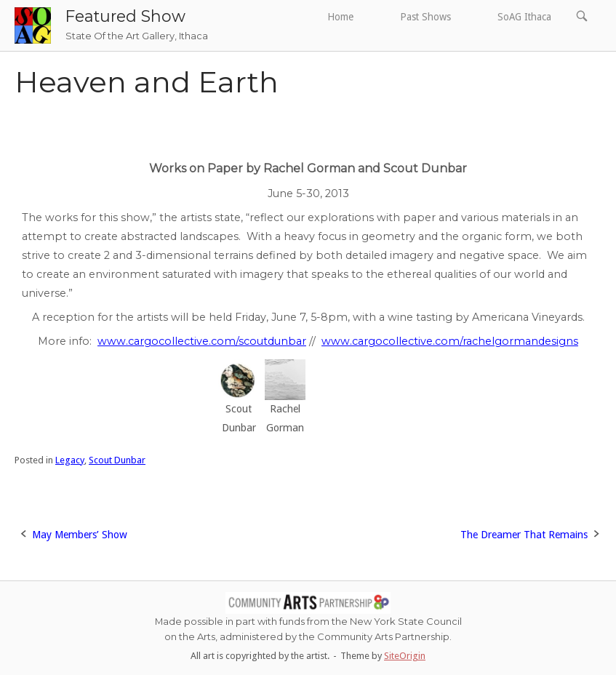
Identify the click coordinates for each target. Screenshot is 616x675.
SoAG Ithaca (524, 17)
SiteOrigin (405, 656)
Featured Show (125, 16)
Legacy (70, 460)
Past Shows (425, 17)
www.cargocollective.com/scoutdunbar (202, 341)
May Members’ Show (80, 535)
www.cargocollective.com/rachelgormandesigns (450, 341)
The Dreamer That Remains (524, 535)
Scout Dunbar (117, 460)
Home (340, 17)
